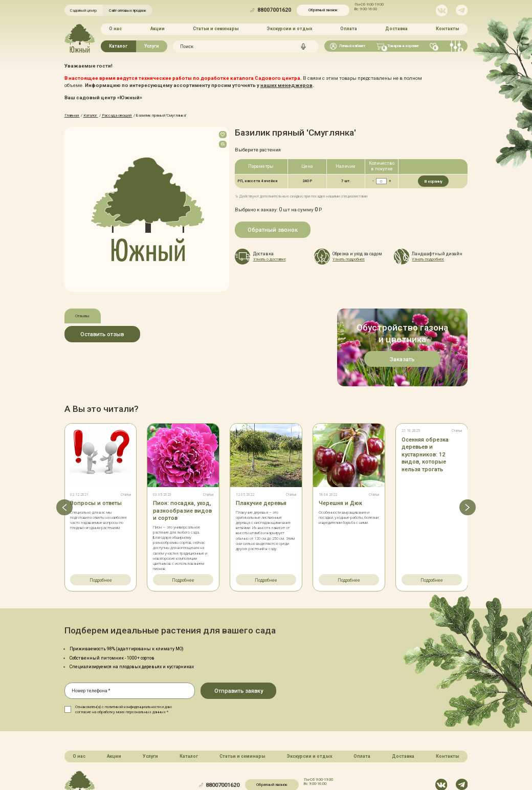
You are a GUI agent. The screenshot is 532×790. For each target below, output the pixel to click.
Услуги (152, 46)
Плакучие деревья (261, 459)
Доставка (396, 29)
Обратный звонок (323, 10)
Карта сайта (229, 762)
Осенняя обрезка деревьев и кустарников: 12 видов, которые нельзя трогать (425, 410)
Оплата (349, 29)
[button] (64, 462)
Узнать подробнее (348, 259)
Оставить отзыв (102, 334)
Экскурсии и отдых (290, 29)
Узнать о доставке (269, 259)
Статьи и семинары (216, 29)
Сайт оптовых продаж (128, 10)
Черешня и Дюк (340, 459)
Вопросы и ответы (96, 459)
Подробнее (101, 535)
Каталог (118, 46)
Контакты (448, 29)
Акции (157, 29)
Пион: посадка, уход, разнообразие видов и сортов (182, 466)
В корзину (433, 181)
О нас (115, 29)
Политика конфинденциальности (285, 762)
